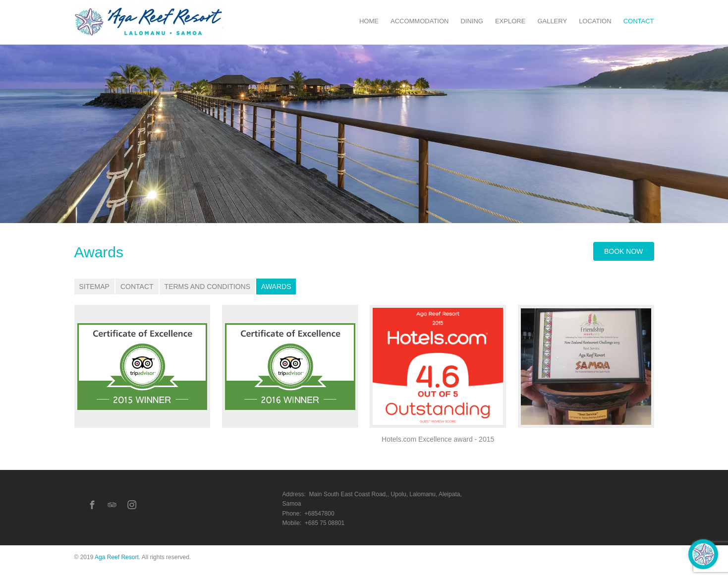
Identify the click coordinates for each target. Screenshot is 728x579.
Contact (137, 287)
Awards (276, 287)
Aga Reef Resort (117, 557)
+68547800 (319, 514)
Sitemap (94, 287)
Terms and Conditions (207, 287)
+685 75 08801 (325, 523)
